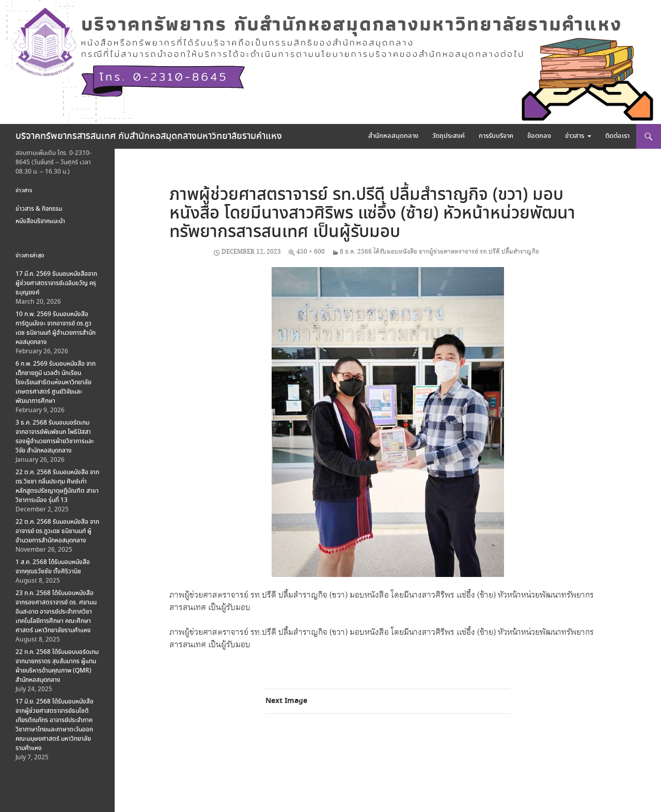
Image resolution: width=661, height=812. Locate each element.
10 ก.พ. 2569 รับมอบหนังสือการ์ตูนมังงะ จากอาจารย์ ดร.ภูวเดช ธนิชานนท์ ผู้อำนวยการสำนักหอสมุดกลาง (56, 328)
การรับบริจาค (496, 136)
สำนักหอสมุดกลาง (393, 136)
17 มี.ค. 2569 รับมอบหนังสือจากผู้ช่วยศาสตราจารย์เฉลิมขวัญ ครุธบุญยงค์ (56, 283)
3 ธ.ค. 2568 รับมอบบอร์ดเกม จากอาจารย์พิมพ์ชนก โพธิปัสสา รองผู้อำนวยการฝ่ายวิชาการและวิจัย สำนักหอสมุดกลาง (55, 437)
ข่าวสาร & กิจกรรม (39, 209)
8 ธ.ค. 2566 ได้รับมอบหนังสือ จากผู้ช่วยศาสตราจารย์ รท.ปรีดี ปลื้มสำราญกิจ (439, 252)
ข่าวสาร (575, 136)
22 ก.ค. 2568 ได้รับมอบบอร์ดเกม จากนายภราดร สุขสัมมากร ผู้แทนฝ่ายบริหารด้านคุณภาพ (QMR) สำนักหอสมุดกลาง (57, 666)
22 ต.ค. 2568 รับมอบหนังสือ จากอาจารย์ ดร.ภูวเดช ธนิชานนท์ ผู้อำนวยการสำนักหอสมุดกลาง (57, 531)
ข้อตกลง (539, 136)
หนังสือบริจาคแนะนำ (40, 221)
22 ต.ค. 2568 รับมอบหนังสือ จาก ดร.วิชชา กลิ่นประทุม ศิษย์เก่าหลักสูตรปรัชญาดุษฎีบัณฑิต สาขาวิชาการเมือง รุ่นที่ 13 (57, 486)
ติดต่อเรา (617, 136)
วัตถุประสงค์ (448, 136)
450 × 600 (311, 252)
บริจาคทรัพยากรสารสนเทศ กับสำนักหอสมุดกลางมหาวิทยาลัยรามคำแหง (149, 136)
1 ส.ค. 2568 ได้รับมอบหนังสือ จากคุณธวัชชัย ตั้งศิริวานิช (53, 567)
